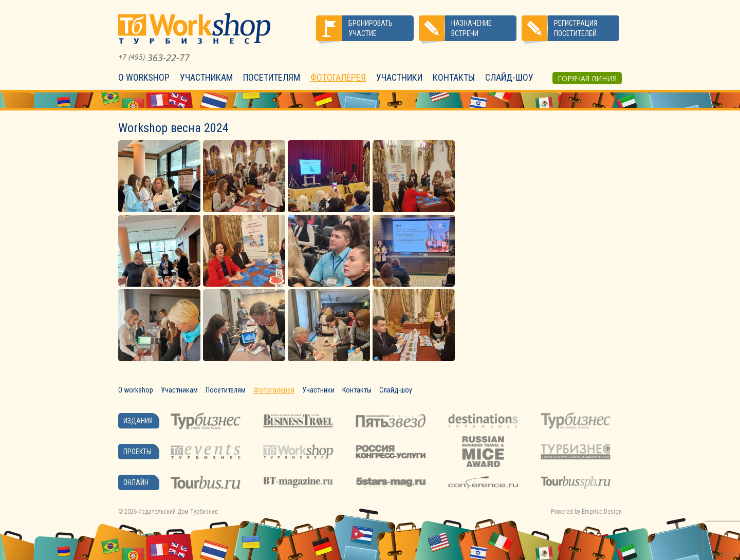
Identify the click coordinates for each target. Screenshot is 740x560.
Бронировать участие (371, 28)
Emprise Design (602, 512)
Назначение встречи (471, 28)
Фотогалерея (338, 77)
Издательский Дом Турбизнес (178, 512)
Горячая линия (587, 78)
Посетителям (272, 77)
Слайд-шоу (509, 77)
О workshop (144, 77)
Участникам (206, 77)
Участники (399, 77)
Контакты (454, 77)
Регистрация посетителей (576, 28)
